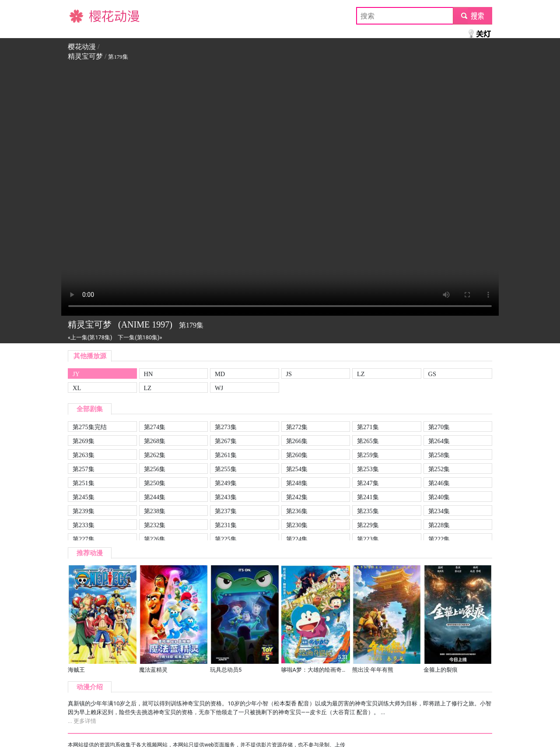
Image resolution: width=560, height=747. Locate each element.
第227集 (84, 539)
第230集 (297, 525)
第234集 (439, 511)
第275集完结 (90, 427)
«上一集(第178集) (90, 337)
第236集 (297, 511)
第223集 (368, 539)
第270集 (439, 427)
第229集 (368, 525)
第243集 (226, 497)
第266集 (297, 441)
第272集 (297, 427)
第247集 (368, 483)
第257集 (84, 469)
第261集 (226, 455)
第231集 (226, 525)
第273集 (226, 427)
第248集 (297, 483)
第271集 (368, 427)
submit (472, 16)
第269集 (84, 441)
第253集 (368, 469)
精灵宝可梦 (85, 56)
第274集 (155, 427)
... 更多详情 (82, 721)
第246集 (439, 483)
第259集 (368, 455)
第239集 (84, 511)
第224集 (297, 539)
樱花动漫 (82, 16)
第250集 (155, 483)
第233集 (84, 525)
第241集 (368, 497)
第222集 (439, 539)
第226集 (155, 539)
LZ (361, 374)
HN (149, 374)
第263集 (84, 455)
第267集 (226, 441)
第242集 (297, 497)
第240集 (439, 497)
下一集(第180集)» (140, 337)
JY (76, 374)
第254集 (297, 469)
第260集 (297, 455)
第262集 (155, 455)
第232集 (155, 525)
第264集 (439, 441)
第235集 (368, 511)
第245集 (84, 497)
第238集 (155, 511)
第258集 (439, 455)
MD (220, 374)
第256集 (155, 469)
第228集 (439, 525)
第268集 (155, 441)
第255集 (226, 469)
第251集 (84, 483)
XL (77, 388)
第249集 (226, 483)
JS (289, 374)
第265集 (368, 441)
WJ (219, 388)
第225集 (226, 539)
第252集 (439, 469)
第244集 (155, 497)
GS (432, 374)
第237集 (226, 511)
